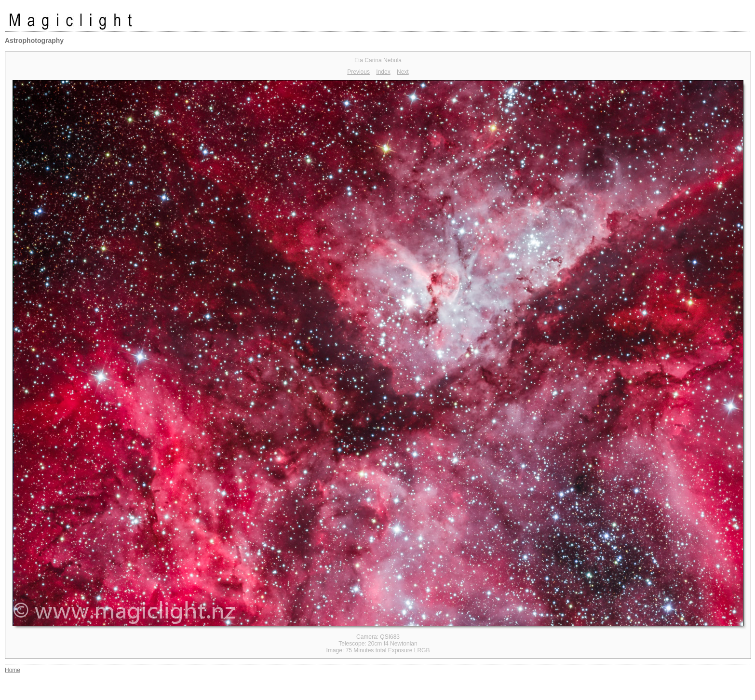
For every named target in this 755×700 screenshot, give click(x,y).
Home (13, 670)
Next (403, 72)
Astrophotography (34, 40)
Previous (358, 72)
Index (383, 72)
